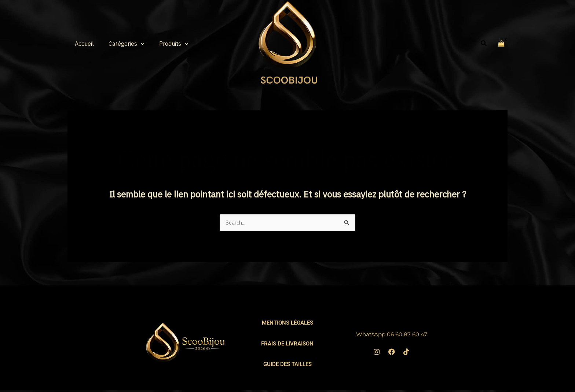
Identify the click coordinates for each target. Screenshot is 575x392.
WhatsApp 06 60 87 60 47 (391, 335)
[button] (136, 44)
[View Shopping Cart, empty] (501, 43)
